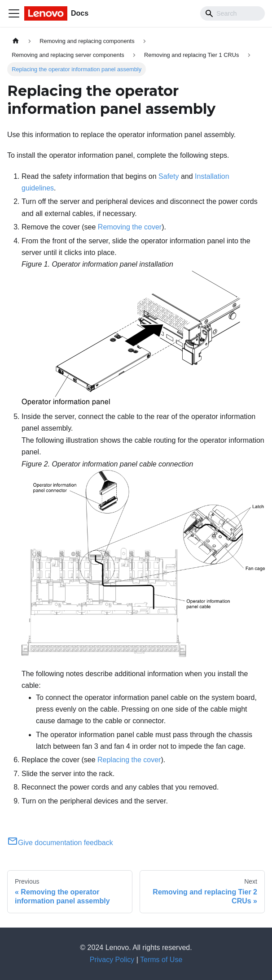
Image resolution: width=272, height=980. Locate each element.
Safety (169, 176)
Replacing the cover (129, 760)
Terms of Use (161, 960)
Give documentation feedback (60, 843)
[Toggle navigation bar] (14, 13)
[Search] (233, 13)
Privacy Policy (112, 960)
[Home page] (16, 41)
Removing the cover (130, 227)
